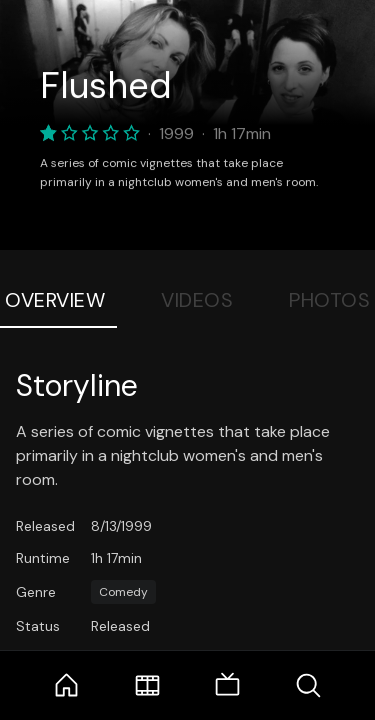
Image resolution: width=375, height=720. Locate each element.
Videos (197, 300)
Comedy (123, 592)
